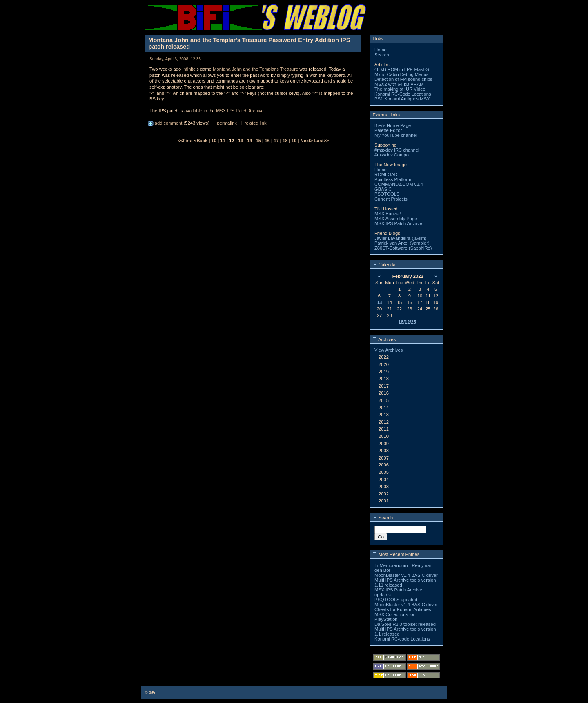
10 (214, 141)
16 (267, 141)
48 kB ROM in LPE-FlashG (402, 69)
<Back (201, 141)
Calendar (385, 265)
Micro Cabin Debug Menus (401, 74)
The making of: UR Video (400, 89)
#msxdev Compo (392, 155)
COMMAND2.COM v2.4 (399, 184)
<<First (185, 141)
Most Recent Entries (396, 554)
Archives (384, 339)
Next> (307, 141)
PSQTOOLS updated (396, 600)
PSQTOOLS (387, 194)
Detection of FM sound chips (403, 79)
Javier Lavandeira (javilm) (400, 238)
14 (249, 141)
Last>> (321, 141)
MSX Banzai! (388, 214)
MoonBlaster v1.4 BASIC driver (406, 575)
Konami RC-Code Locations (403, 94)
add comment (166, 123)
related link (255, 123)
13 (241, 141)
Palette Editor (388, 130)
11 (223, 141)
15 (258, 141)
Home (381, 50)
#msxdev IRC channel (397, 150)
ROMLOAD (386, 174)
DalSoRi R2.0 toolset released (405, 624)
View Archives (389, 350)
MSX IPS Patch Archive (240, 111)
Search (382, 55)
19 (294, 141)
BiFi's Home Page (393, 125)
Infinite (189, 69)
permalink (227, 123)
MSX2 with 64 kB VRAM (399, 84)
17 (276, 141)
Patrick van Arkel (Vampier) (402, 243)
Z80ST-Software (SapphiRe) (403, 248)
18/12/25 (407, 322)
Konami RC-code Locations (402, 639)
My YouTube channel (396, 135)
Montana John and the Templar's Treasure (255, 69)
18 (285, 141)
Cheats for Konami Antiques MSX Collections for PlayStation (403, 614)
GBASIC (383, 189)
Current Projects (391, 199)
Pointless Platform (393, 179)
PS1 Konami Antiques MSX (402, 99)
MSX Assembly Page (396, 219)
